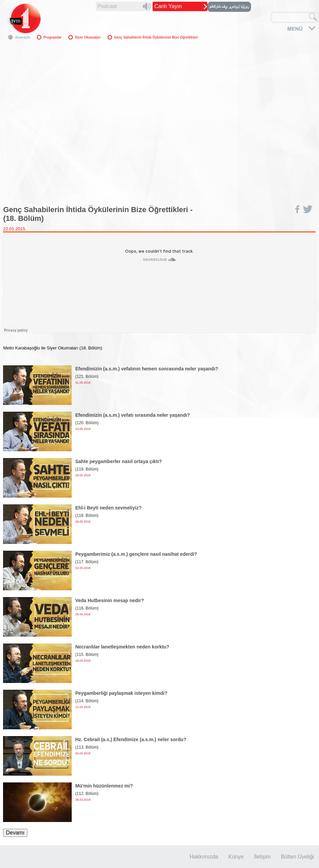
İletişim (262, 857)
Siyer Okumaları (88, 37)
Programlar (52, 37)
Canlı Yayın (168, 6)
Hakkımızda (204, 857)
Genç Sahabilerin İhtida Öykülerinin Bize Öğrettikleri (156, 37)
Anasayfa (22, 37)
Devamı (15, 833)
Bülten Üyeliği (297, 857)
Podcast (107, 6)
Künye (236, 857)
